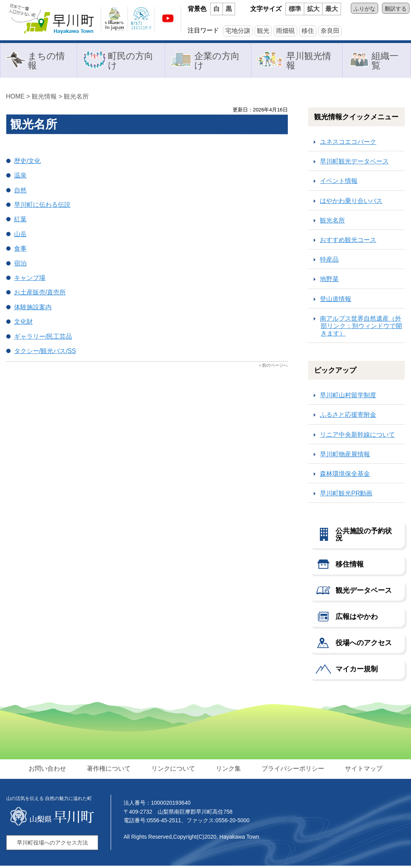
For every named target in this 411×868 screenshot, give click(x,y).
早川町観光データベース (354, 164)
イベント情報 (339, 183)
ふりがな (364, 9)
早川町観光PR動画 (346, 496)
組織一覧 (385, 61)
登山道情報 (336, 301)
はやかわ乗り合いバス (351, 203)
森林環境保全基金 (345, 476)
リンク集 (228, 771)
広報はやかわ (357, 619)
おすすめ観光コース (348, 242)
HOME (15, 99)
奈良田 (330, 31)
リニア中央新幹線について (357, 437)
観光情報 (44, 99)
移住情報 (350, 567)
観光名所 (76, 99)
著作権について (111, 771)
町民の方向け (130, 61)
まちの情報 (46, 61)
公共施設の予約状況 (364, 537)
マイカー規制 (357, 671)
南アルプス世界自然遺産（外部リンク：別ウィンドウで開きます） (361, 328)
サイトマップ (361, 771)
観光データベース (364, 593)
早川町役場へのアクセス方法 (52, 845)
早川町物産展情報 (345, 456)
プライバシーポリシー (291, 771)
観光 (263, 31)
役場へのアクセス (364, 645)
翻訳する (396, 9)
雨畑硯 (285, 31)
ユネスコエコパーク (348, 144)
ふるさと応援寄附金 (348, 417)
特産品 (329, 262)
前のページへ (275, 368)
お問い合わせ (50, 771)
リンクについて (174, 771)
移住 (308, 31)
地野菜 (329, 281)
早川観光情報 (309, 61)
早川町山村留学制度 (348, 397)
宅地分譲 (238, 31)
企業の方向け (217, 61)
